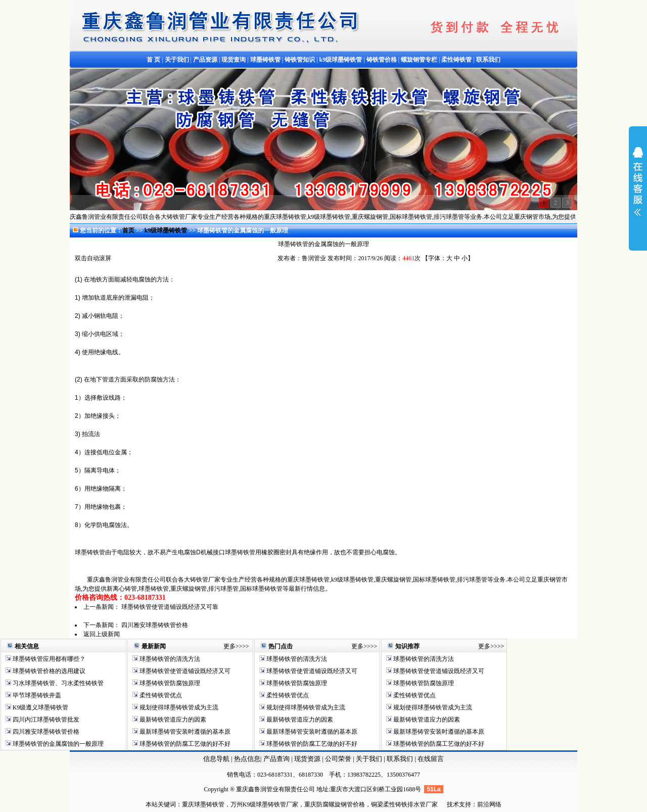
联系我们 (401, 759)
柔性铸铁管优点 (160, 695)
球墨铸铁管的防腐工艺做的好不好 (184, 744)
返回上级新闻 (102, 634)
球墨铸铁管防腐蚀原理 (169, 683)
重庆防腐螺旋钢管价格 (335, 804)
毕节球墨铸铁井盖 (36, 695)
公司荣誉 (339, 759)
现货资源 (308, 759)
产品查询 (277, 759)
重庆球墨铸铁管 (203, 804)
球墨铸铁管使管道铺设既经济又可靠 (170, 607)
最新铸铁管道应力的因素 (172, 720)
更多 (229, 646)
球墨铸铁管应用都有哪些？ (48, 659)
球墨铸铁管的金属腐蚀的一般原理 (57, 744)
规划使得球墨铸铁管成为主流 (178, 707)
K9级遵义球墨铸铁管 (40, 707)
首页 (128, 230)
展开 (638, 188)
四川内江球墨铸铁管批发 (45, 720)
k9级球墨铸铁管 (167, 230)
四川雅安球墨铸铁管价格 (155, 625)
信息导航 (216, 759)
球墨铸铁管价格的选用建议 (48, 671)
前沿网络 (489, 804)
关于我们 (369, 759)
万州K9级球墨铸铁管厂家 (265, 804)
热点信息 (247, 759)
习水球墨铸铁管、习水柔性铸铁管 (57, 683)
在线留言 (431, 759)
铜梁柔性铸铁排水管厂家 (404, 804)
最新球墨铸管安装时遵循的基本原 (184, 732)
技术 (453, 804)
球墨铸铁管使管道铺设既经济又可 (184, 671)
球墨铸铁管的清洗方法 (169, 659)
